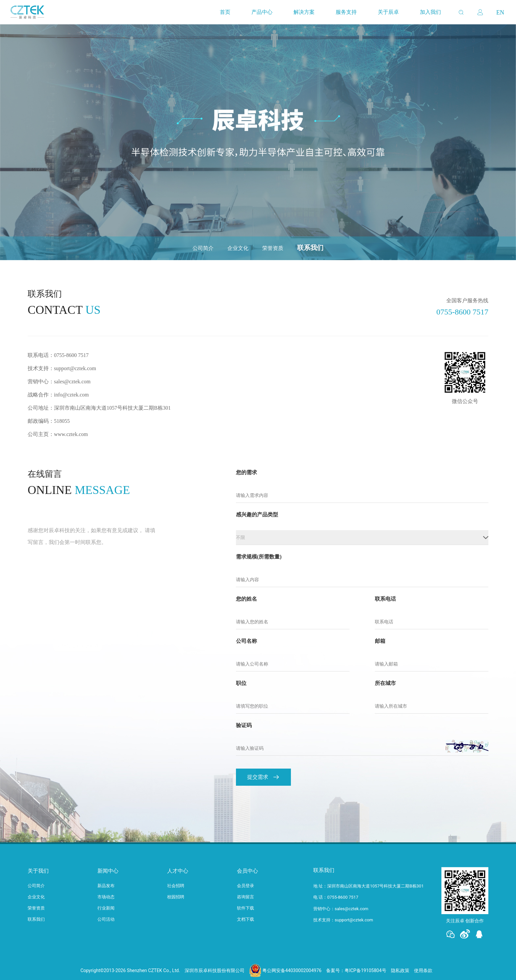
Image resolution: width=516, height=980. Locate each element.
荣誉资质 (273, 248)
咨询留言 (245, 897)
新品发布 (106, 886)
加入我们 (430, 12)
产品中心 (262, 12)
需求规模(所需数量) (259, 557)
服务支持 (346, 12)
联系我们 (310, 248)
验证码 (244, 725)
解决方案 (304, 12)
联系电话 (385, 599)
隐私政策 (400, 970)
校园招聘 (176, 897)
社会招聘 (176, 886)
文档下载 (245, 919)
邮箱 (380, 641)
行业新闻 (106, 908)
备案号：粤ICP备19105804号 (356, 970)
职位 (241, 683)
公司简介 (203, 248)
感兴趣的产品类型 (257, 515)
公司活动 (106, 919)
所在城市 (385, 683)
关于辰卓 (388, 12)
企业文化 (238, 248)
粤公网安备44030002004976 (292, 970)
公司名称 (246, 641)
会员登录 (245, 886)
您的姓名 (246, 599)
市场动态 (106, 897)
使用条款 (423, 970)
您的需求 (246, 473)
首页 (225, 12)
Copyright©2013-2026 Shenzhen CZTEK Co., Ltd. (130, 970)
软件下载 (245, 908)
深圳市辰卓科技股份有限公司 (215, 970)
